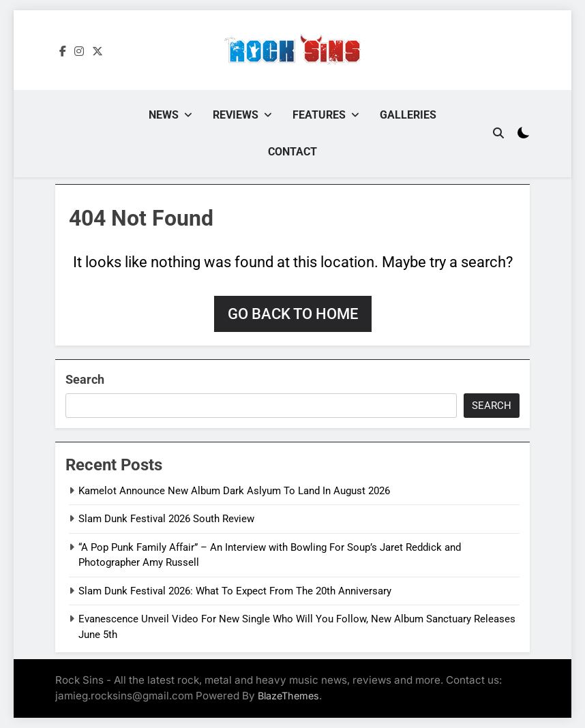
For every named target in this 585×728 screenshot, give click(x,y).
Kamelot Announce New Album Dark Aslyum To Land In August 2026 (234, 491)
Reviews (236, 115)
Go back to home (293, 314)
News (164, 115)
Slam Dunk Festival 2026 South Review (166, 519)
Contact (292, 152)
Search (85, 379)
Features (319, 115)
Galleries (408, 115)
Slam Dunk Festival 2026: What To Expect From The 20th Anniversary (235, 591)
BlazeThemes (288, 696)
